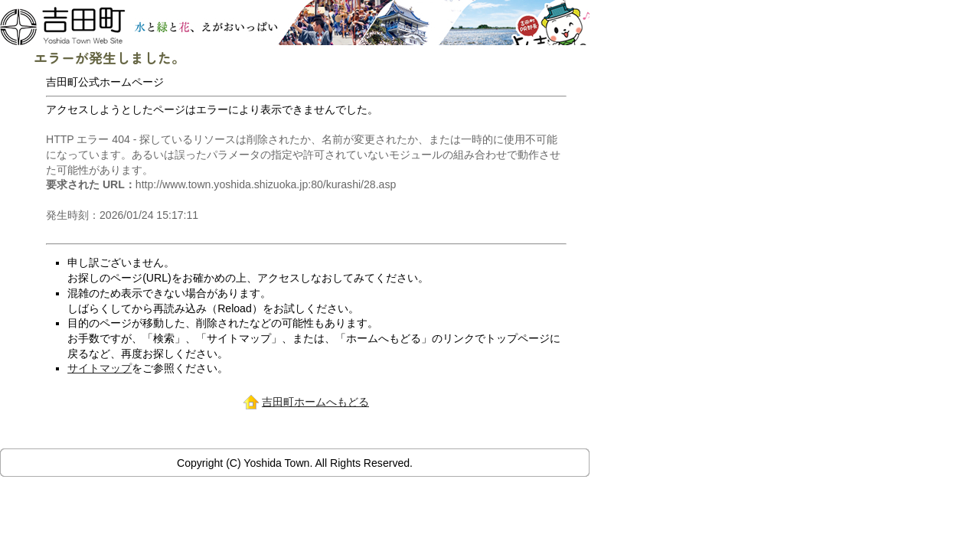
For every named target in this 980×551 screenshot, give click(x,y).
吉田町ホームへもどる (315, 402)
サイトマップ (100, 368)
